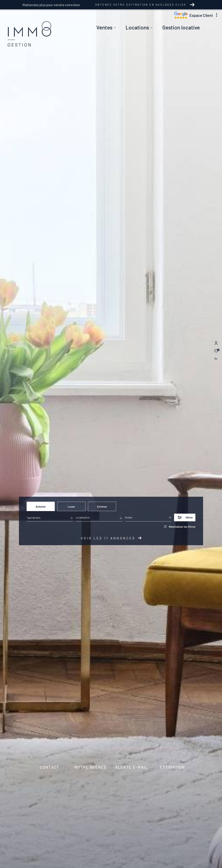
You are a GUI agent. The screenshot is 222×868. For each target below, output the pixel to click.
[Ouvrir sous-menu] (115, 28)
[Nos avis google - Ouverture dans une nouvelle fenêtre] (181, 18)
